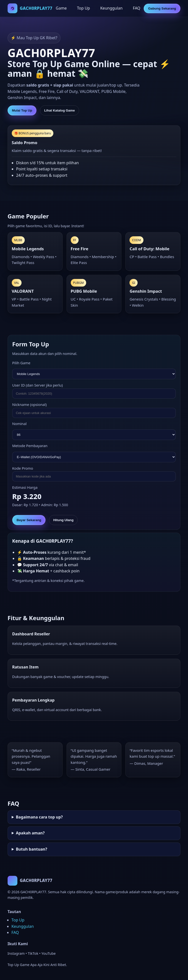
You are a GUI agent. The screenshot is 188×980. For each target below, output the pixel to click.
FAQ (137, 8)
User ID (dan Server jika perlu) (38, 385)
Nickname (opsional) (29, 404)
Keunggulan (111, 8)
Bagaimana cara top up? (39, 817)
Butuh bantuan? (32, 849)
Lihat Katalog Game (59, 110)
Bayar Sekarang (29, 520)
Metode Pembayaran (30, 446)
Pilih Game (21, 363)
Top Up (83, 8)
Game (61, 8)
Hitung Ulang (63, 520)
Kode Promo (23, 468)
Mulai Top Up (22, 110)
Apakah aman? (30, 833)
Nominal (19, 424)
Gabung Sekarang (162, 8)
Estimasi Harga (25, 487)
